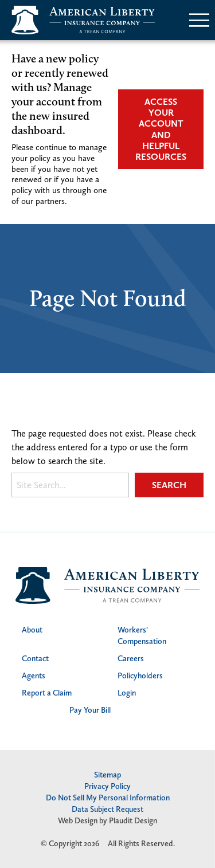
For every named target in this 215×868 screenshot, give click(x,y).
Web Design (78, 820)
